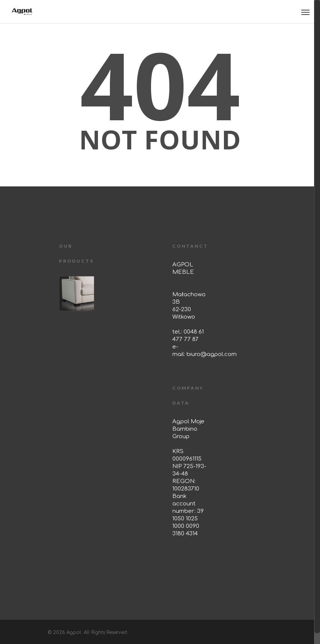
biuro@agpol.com (212, 354)
